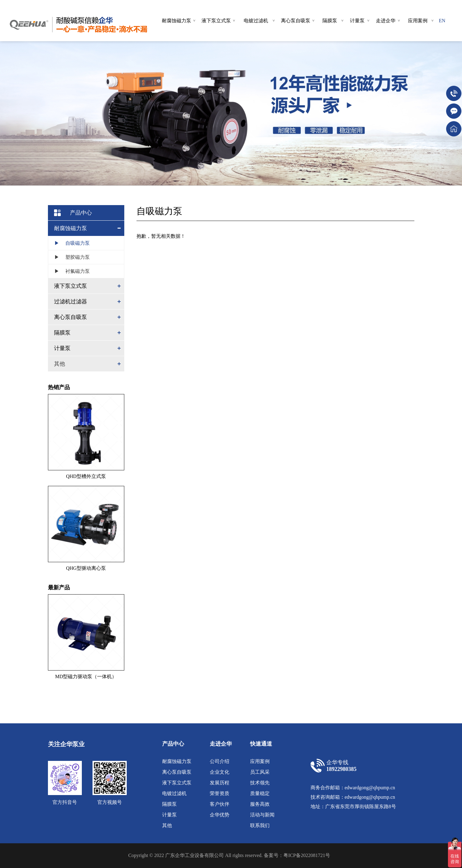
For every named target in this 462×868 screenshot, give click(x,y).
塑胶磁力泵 (69, 257)
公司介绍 (220, 761)
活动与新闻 (262, 815)
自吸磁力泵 (69, 243)
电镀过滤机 (174, 793)
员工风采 (260, 772)
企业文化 (220, 772)
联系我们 (260, 825)
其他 (60, 364)
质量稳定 (260, 793)
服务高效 (260, 804)
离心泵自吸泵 (177, 772)
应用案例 (260, 761)
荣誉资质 (220, 793)
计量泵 (169, 815)
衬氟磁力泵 (69, 271)
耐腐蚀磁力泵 (177, 761)
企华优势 (220, 815)
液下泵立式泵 (177, 783)
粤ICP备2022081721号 (307, 855)
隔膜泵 (169, 804)
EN (442, 21)
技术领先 (260, 783)
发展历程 (220, 783)
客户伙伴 (220, 804)
